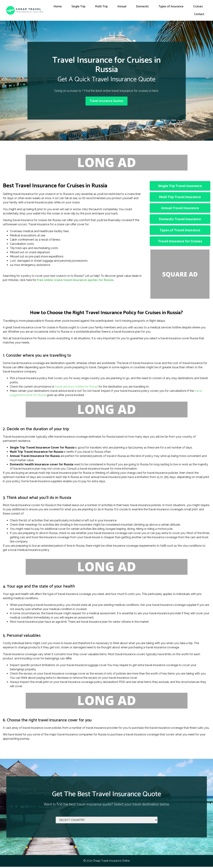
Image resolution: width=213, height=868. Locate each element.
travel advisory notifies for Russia (76, 388)
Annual (122, 6)
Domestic (142, 6)
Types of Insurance (171, 6)
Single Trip (78, 6)
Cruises (198, 6)
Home (58, 6)
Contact (199, 14)
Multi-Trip (101, 6)
